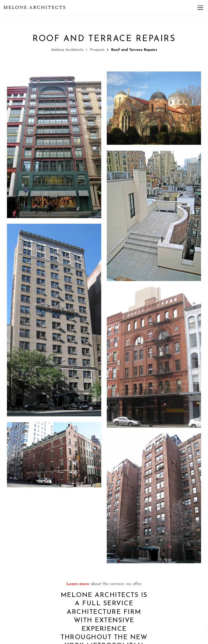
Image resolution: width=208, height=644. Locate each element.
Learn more (78, 584)
